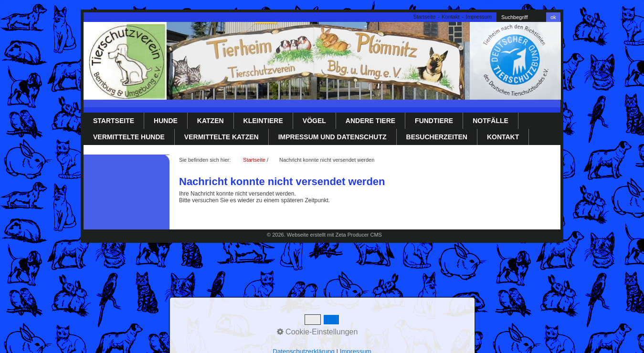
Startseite (424, 17)
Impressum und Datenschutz (333, 137)
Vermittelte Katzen (222, 137)
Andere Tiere (370, 121)
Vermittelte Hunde (129, 137)
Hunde (166, 121)
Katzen (211, 121)
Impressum (479, 17)
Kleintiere (263, 121)
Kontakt (450, 17)
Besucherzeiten (437, 137)
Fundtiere (434, 121)
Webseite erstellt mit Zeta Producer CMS (334, 235)
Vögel (314, 121)
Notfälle (491, 121)
